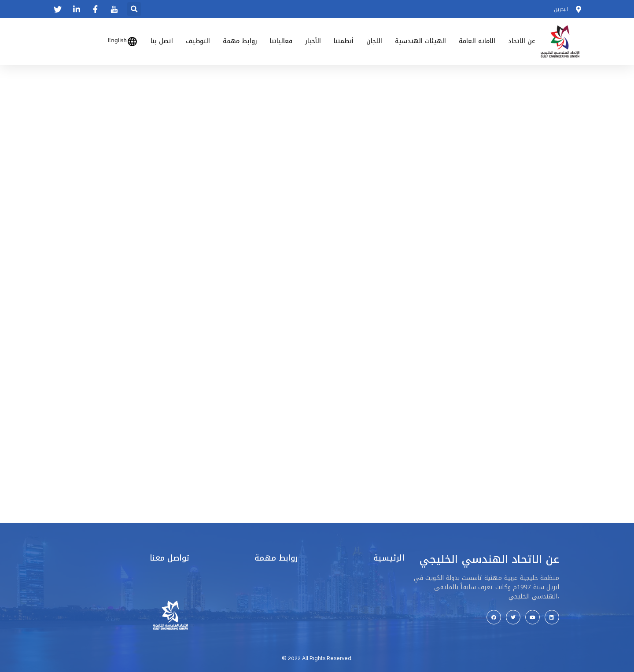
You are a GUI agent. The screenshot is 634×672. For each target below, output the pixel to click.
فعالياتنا (281, 41)
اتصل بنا (162, 41)
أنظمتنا (344, 41)
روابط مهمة (240, 41)
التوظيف (198, 41)
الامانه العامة (477, 41)
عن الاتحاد (522, 41)
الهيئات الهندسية (420, 41)
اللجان (374, 41)
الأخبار (313, 41)
